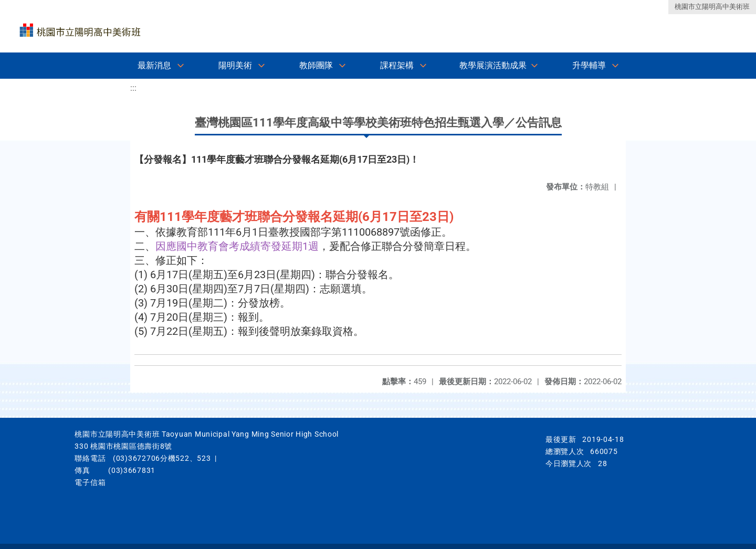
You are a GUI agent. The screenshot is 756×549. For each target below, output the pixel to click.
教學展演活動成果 (493, 65)
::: (133, 88)
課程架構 (397, 65)
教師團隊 (316, 65)
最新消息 (154, 65)
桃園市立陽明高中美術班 (712, 7)
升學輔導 (589, 65)
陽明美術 (235, 65)
